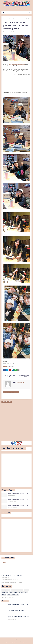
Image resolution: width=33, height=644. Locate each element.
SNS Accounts (5, 592)
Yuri (8, 19)
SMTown (26, 590)
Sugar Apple (8, 32)
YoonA (13, 595)
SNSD (9, 366)
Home (5, 19)
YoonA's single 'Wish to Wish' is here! (16, 611)
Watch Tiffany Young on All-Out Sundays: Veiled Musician (19, 617)
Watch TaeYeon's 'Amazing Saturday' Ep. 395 (18, 506)
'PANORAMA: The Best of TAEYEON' (12, 576)
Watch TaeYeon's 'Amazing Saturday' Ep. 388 (18, 500)
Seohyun (15, 592)
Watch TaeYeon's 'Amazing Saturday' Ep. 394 (18, 494)
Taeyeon (4, 595)
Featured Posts (14, 590)
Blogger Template (25, 642)
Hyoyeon (21, 590)
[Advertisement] (16, 470)
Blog (14, 642)
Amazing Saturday (6, 590)
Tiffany (9, 595)
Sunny (26, 592)
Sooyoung (21, 592)
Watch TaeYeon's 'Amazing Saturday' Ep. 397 (18, 605)
